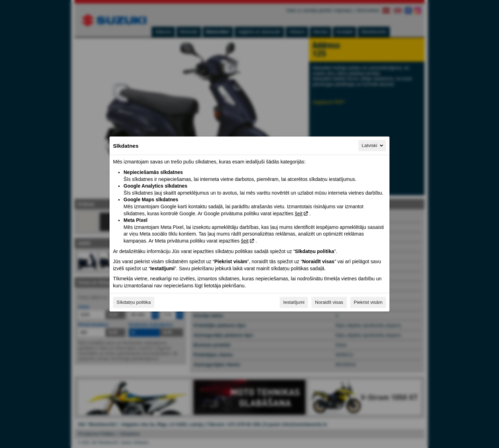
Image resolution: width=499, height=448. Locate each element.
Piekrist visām (368, 302)
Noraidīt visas (329, 302)
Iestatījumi (294, 302)
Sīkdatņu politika (134, 302)
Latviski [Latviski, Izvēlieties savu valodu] (373, 146)
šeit (298, 213)
